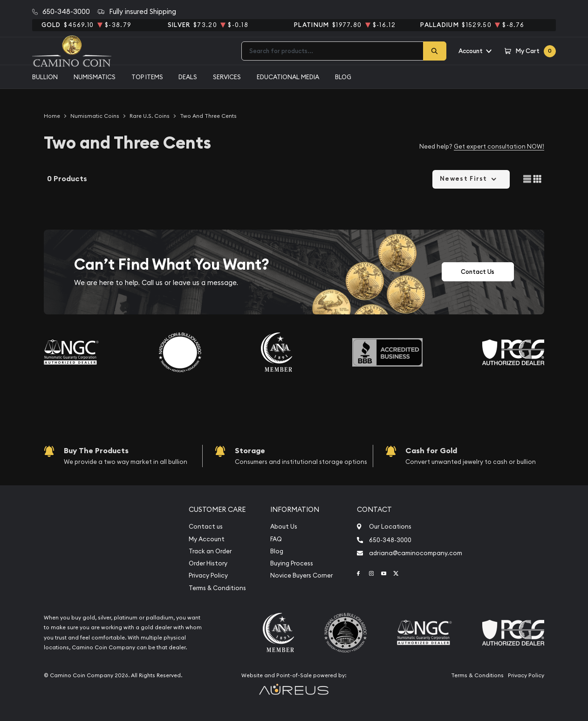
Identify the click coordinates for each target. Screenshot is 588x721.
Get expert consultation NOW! (499, 146)
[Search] (435, 51)
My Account (207, 539)
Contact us (206, 527)
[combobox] (332, 51)
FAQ (276, 539)
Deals (188, 77)
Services (227, 77)
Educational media (288, 77)
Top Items (147, 77)
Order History (208, 563)
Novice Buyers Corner (301, 575)
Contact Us (478, 272)
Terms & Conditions (217, 588)
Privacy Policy (208, 575)
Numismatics (95, 77)
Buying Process (292, 563)
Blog (343, 77)
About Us (284, 527)
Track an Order (210, 551)
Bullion (45, 77)
